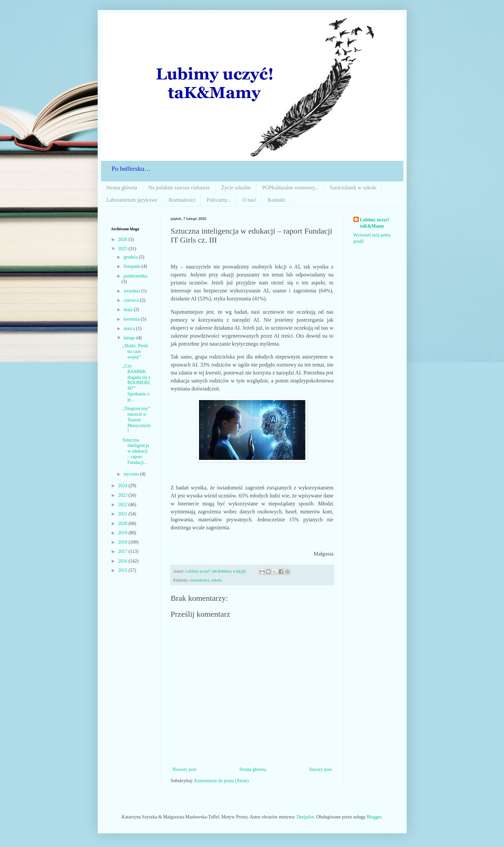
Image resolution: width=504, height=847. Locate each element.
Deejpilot (305, 817)
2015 (123, 570)
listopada (133, 266)
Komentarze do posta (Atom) (222, 781)
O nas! (250, 200)
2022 (123, 505)
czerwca (132, 300)
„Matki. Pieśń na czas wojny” (135, 351)
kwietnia (132, 319)
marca (130, 328)
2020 (123, 524)
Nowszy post (185, 769)
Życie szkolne (236, 188)
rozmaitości (200, 580)
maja (129, 310)
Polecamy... (219, 200)
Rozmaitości (182, 200)
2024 (123, 486)
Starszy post (320, 769)
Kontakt (276, 200)
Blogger (374, 817)
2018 (123, 542)
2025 (123, 249)
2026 (123, 239)
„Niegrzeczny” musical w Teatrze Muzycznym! (136, 420)
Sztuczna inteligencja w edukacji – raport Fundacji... (136, 451)
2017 (123, 551)
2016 (123, 561)
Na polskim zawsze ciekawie (179, 188)
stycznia (132, 474)
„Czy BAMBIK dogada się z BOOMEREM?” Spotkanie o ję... (136, 383)
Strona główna (122, 188)
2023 (123, 495)
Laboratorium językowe (132, 200)
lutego (130, 338)
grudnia (131, 257)
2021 (123, 514)
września (132, 291)
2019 (123, 533)
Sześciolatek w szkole (353, 188)
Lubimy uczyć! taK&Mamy (375, 223)
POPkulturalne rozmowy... (290, 188)
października (136, 276)
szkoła (217, 580)
